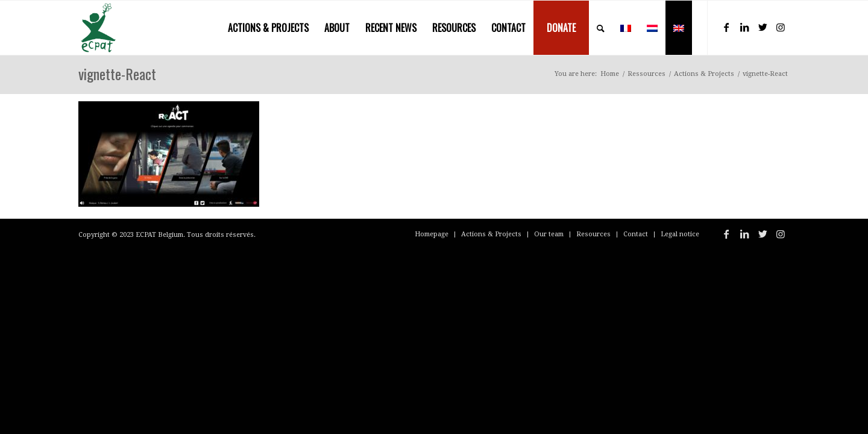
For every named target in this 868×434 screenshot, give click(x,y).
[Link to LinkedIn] (744, 27)
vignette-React (117, 74)
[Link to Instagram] (781, 27)
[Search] (601, 28)
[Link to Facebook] (726, 27)
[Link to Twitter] (763, 27)
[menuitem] (268, 28)
